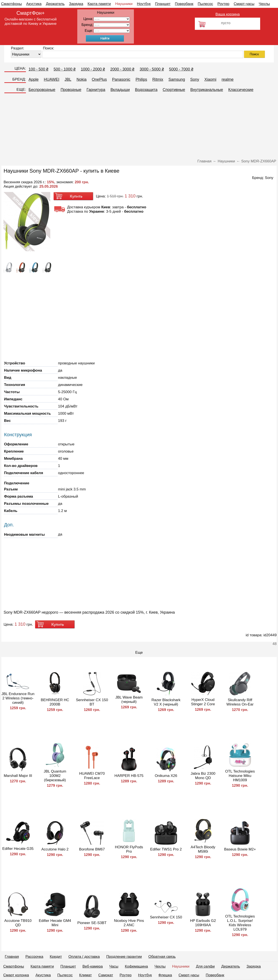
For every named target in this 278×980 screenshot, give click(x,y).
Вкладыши (120, 90)
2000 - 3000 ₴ (122, 69)
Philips (141, 79)
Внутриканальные (207, 90)
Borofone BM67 (92, 849)
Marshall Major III (18, 776)
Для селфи (205, 966)
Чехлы (264, 4)
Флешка (165, 975)
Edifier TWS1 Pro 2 (166, 849)
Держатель (55, 4)
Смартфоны (11, 4)
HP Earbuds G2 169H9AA (203, 923)
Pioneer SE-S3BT (92, 923)
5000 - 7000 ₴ (181, 69)
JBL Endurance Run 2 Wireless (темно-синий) (18, 698)
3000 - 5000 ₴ (152, 69)
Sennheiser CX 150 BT (92, 702)
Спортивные (174, 90)
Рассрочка (34, 957)
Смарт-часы (244, 4)
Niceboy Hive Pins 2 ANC (129, 923)
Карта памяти (99, 4)
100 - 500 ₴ (38, 69)
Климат (86, 975)
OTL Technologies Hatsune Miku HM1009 (240, 776)
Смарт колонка (16, 975)
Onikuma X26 (166, 776)
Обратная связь (162, 957)
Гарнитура (96, 90)
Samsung (177, 79)
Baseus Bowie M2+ (240, 849)
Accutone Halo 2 (55, 849)
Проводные (71, 90)
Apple (34, 79)
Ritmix (158, 79)
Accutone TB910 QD (18, 923)
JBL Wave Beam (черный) (129, 700)
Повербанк (184, 4)
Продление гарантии (124, 957)
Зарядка (76, 4)
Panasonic (121, 79)
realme (228, 79)
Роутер (223, 4)
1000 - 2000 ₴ (93, 69)
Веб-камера (93, 966)
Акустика (34, 4)
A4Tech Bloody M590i (203, 849)
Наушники (124, 4)
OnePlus (99, 79)
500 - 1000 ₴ (65, 69)
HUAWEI (51, 79)
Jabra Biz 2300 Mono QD (203, 776)
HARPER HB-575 (129, 776)
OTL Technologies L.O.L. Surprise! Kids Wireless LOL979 (240, 923)
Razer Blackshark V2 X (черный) (166, 702)
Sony (195, 79)
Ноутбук (144, 4)
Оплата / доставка (84, 957)
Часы (114, 966)
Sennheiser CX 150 (166, 917)
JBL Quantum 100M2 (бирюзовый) (55, 776)
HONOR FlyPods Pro (129, 849)
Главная (12, 957)
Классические (241, 90)
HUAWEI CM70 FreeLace (92, 776)
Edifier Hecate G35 (18, 849)
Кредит (56, 957)
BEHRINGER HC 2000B (55, 702)
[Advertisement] (139, 126)
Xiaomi (210, 79)
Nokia (82, 79)
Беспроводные (42, 90)
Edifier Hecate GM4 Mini (55, 923)
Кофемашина (136, 966)
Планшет (163, 4)
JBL (68, 79)
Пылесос (205, 4)
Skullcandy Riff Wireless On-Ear (240, 702)
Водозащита (146, 90)
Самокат (106, 975)
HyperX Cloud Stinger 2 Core (203, 702)
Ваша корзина (228, 14)
